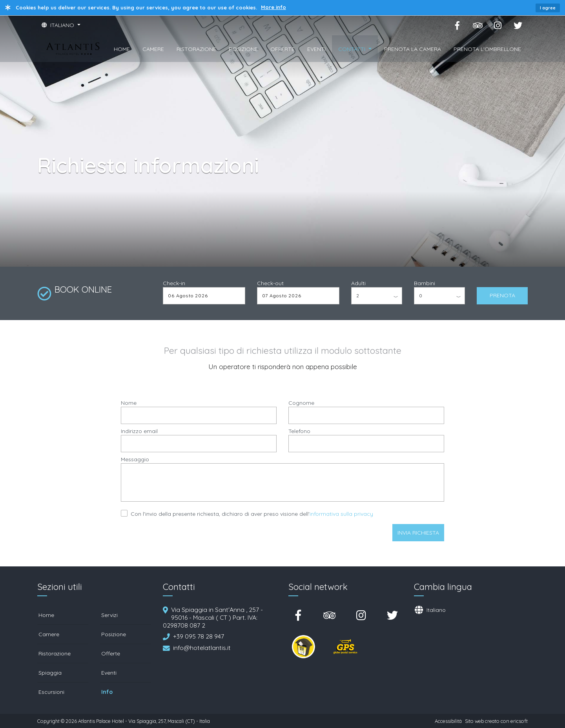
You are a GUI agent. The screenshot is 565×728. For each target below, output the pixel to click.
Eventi (109, 673)
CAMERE (153, 49)
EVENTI (316, 49)
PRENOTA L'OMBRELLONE (487, 49)
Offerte (111, 653)
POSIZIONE (243, 49)
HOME (122, 49)
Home (46, 615)
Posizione (114, 634)
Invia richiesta (418, 533)
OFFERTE (282, 49)
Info (107, 692)
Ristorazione (55, 653)
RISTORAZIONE (196, 49)
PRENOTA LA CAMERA (413, 49)
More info (273, 7)
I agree (548, 8)
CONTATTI (353, 49)
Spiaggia (50, 673)
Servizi (109, 615)
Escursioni (51, 692)
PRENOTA (502, 295)
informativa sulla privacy (341, 514)
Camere (49, 634)
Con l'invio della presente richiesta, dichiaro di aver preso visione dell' (252, 514)
